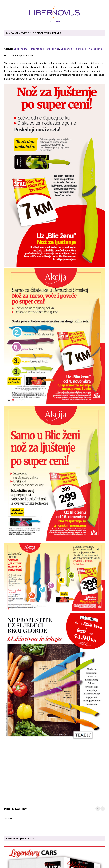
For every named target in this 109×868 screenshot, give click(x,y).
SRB (51, 21)
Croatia (98, 49)
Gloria (88, 49)
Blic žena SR (67, 49)
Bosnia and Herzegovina (45, 49)
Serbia (80, 49)
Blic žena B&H (21, 49)
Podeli (9, 818)
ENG (58, 21)
